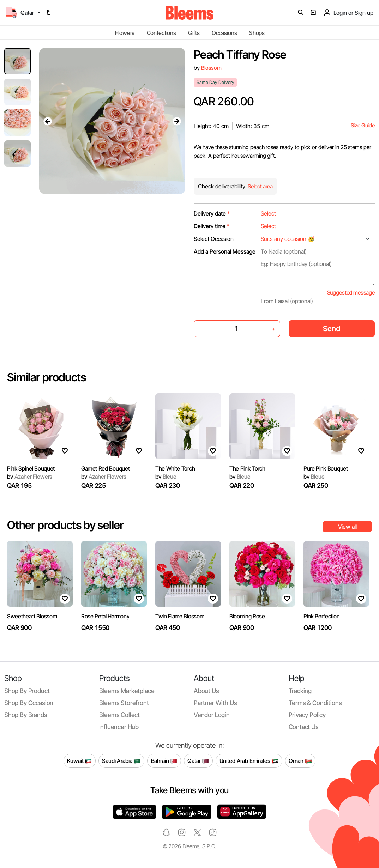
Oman (300, 761)
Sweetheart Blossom (32, 616)
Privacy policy (307, 715)
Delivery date (212, 213)
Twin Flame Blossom (180, 616)
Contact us (304, 727)
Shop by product (27, 691)
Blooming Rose (247, 616)
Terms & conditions (315, 703)
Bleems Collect (120, 715)
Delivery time (212, 226)
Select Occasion (214, 239)
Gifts (194, 33)
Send (332, 329)
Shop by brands (26, 715)
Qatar (198, 761)
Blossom (211, 68)
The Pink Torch (247, 468)
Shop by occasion (29, 703)
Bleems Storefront (124, 703)
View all (347, 527)
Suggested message (351, 293)
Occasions (224, 33)
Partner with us (215, 703)
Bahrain (164, 761)
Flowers (125, 33)
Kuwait (79, 761)
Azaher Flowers (30, 477)
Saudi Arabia (121, 761)
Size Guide (363, 125)
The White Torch (175, 468)
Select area (260, 186)
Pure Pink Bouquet (326, 468)
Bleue (166, 477)
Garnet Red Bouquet (105, 468)
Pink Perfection (321, 616)
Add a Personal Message (225, 251)
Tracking (300, 691)
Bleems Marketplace (127, 691)
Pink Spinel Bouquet (31, 468)
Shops (257, 33)
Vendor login (212, 715)
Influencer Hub (119, 727)
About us (206, 691)
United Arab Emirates (249, 761)
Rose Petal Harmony (105, 616)
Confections (161, 33)
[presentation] (48, 121)
